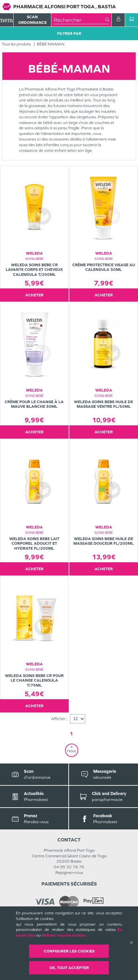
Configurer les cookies (69, 951)
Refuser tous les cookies (64, 935)
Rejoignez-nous (69, 873)
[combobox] (79, 20)
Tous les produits (16, 44)
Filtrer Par (69, 33)
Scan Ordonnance (33, 20)
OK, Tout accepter (69, 968)
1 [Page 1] (71, 734)
